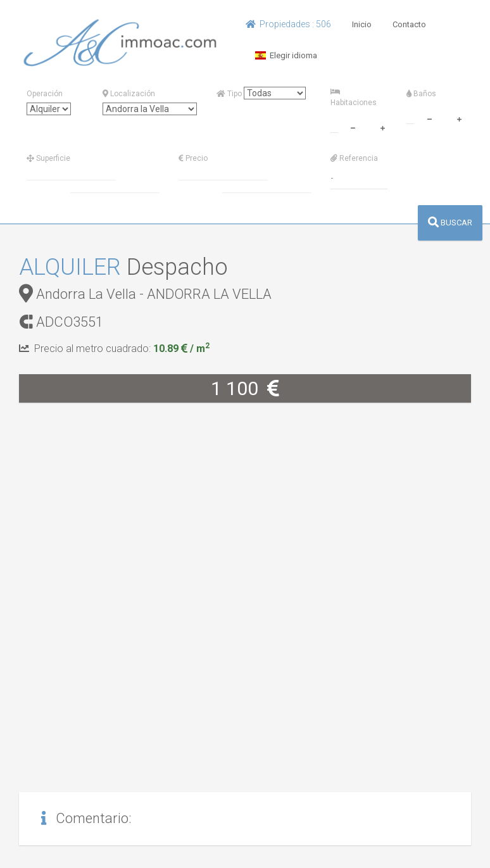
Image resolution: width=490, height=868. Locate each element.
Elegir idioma (286, 55)
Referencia (354, 158)
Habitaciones (354, 97)
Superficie (48, 158)
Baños (421, 94)
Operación (45, 94)
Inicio (362, 24)
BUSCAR (450, 223)
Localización (129, 94)
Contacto (409, 24)
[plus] (382, 127)
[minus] (353, 127)
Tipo (229, 94)
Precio (193, 158)
